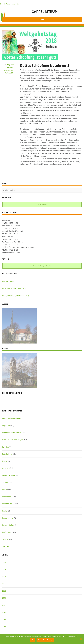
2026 (4, 563)
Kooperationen (8, 518)
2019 (4, 612)
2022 (4, 591)
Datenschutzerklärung (45, 640)
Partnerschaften (8, 525)
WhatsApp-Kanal (8, 281)
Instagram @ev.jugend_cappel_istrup (16, 296)
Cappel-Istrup (44, 12)
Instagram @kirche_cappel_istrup (15, 288)
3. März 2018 (10, 73)
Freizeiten (6, 468)
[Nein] (81, 639)
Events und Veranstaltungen (13, 440)
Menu (42, 20)
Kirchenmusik (7, 497)
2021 (4, 598)
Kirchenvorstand (8, 504)
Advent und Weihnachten (11, 419)
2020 (4, 605)
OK (33, 640)
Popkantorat (7, 532)
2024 (4, 577)
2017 (4, 627)
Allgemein (11, 65)
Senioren (6, 539)
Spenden (5, 546)
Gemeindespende (9, 475)
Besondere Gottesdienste (12, 433)
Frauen (5, 461)
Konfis (5, 511)
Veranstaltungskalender (42, 266)
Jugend (5, 482)
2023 (4, 584)
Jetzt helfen (42, 205)
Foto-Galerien (7, 454)
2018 (4, 619)
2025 (4, 570)
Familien (5, 447)
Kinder (5, 490)
